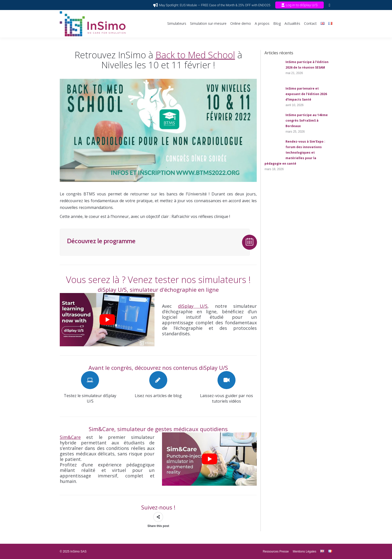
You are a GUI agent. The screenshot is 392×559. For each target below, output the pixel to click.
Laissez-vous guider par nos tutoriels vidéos (226, 398)
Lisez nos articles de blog (158, 396)
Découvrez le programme (101, 241)
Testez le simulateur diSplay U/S (90, 398)
